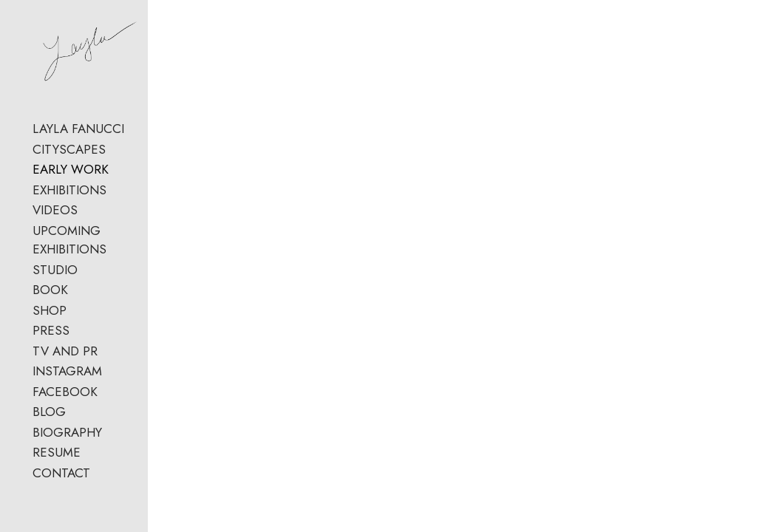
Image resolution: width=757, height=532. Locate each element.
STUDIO (55, 279)
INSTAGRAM (67, 381)
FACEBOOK (65, 401)
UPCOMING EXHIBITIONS (69, 250)
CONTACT (61, 482)
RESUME (57, 463)
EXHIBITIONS (69, 199)
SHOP (50, 320)
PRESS (51, 341)
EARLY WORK (71, 180)
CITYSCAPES (69, 159)
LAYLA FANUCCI (78, 139)
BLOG (49, 422)
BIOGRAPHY (67, 442)
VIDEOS (55, 220)
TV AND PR (65, 361)
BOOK (50, 300)
